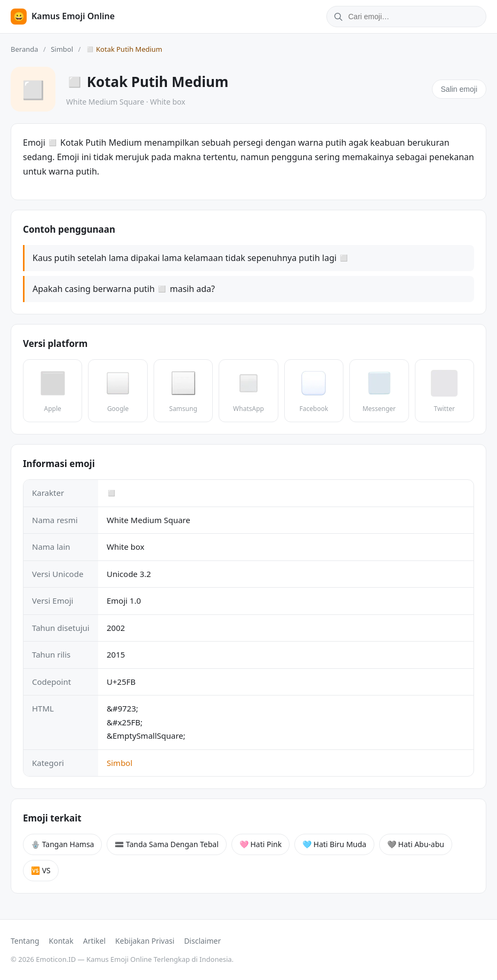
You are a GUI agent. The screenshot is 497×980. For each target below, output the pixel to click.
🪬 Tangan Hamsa (62, 844)
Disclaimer (202, 941)
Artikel (94, 941)
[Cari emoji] (416, 17)
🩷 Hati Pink (260, 844)
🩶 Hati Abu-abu (416, 844)
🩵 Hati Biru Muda (334, 844)
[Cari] (336, 17)
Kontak (61, 941)
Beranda (25, 49)
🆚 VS (41, 870)
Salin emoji (459, 89)
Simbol (62, 49)
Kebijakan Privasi (145, 941)
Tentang (25, 941)
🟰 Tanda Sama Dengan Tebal (166, 844)
